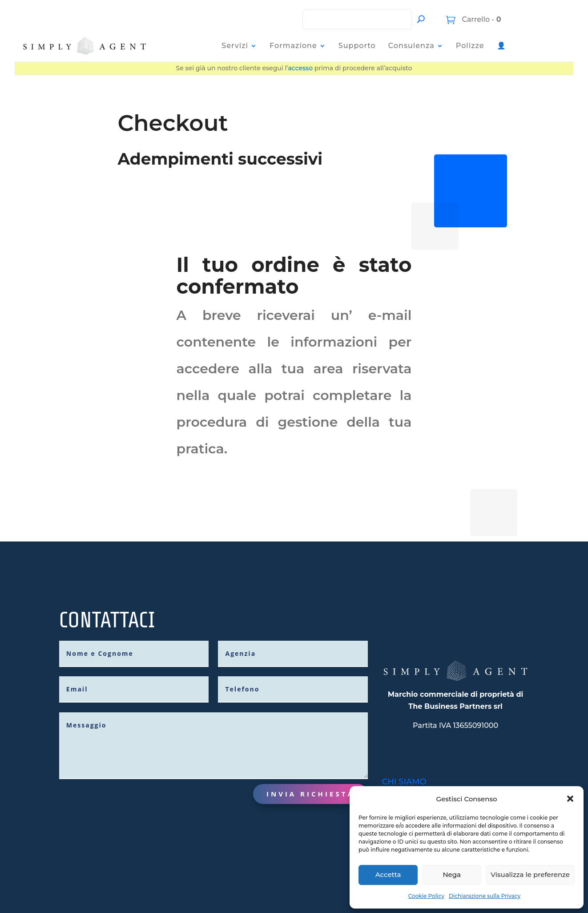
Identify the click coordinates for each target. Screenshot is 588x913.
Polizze (470, 46)
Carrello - (481, 19)
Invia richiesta (310, 788)
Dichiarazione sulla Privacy (485, 896)
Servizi (235, 46)
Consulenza (411, 46)
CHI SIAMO (404, 776)
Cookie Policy (426, 896)
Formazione (293, 46)
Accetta (388, 875)
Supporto (357, 46)
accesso (300, 68)
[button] (570, 799)
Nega (452, 875)
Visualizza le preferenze (530, 875)
